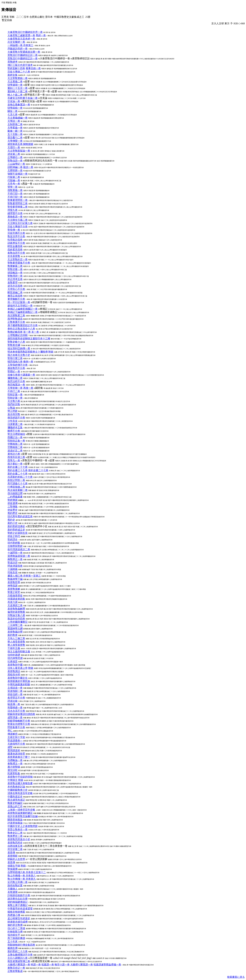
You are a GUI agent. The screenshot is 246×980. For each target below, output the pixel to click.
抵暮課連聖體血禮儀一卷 (107, 965)
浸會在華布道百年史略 (20, 793)
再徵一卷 (28, 388)
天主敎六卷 (14, 401)
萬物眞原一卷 (15, 217)
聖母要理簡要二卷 (18, 207)
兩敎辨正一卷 (15, 559)
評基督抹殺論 (15, 823)
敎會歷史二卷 (15, 836)
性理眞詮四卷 (15, 240)
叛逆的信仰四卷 (16, 619)
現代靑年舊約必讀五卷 (20, 516)
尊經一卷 (41, 35)
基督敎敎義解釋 (16, 609)
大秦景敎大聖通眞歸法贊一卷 (24, 52)
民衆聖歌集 (14, 773)
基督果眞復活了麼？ (19, 757)
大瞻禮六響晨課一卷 (19, 965)
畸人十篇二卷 (15, 95)
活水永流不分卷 (16, 711)
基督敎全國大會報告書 (20, 783)
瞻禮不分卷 (14, 431)
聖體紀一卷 (14, 371)
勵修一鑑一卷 (15, 131)
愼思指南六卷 (15, 362)
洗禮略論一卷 (15, 760)
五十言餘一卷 (15, 134)
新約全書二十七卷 (18, 467)
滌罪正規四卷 (15, 296)
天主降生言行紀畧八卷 (20, 223)
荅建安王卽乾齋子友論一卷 (23, 98)
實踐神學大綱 (15, 628)
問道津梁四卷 (15, 566)
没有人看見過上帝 (18, 668)
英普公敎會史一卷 (18, 829)
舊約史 (11, 520)
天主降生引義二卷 (18, 220)
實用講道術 (14, 750)
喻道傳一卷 (14, 704)
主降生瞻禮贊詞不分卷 (20, 955)
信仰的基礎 (14, 655)
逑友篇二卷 (14, 154)
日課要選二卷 (15, 424)
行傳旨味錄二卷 (16, 487)
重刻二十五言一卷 (18, 88)
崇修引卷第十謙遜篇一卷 (21, 375)
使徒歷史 (13, 510)
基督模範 (13, 856)
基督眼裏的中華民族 (19, 681)
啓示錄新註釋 (15, 493)
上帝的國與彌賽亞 (18, 622)
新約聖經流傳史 (16, 526)
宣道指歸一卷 (15, 691)
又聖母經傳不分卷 (18, 365)
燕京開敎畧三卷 (16, 315)
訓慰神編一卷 (15, 167)
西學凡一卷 (14, 460)
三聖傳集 (13, 507)
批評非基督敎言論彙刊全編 (23, 816)
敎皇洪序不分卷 (16, 236)
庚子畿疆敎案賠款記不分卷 (23, 325)
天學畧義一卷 (15, 128)
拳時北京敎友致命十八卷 (21, 329)
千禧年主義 (14, 648)
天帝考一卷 (14, 184)
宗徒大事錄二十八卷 (19, 72)
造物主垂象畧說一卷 (19, 105)
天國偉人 (13, 889)
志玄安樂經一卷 (16, 42)
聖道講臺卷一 (15, 740)
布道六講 (13, 602)
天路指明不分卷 (16, 744)
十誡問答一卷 (15, 553)
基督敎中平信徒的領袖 (20, 777)
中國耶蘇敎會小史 (18, 790)
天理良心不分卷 (16, 289)
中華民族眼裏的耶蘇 (19, 684)
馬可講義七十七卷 (18, 483)
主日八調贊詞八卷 (18, 958)
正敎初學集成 (15, 971)
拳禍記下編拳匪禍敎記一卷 (23, 312)
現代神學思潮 (15, 658)
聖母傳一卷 (14, 230)
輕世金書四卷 (15, 246)
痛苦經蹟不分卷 (16, 418)
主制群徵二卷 (15, 124)
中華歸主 (13, 780)
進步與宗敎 (14, 414)
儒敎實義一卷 (15, 190)
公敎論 (11, 408)
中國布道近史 (15, 797)
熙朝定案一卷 (15, 395)
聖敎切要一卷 (15, 269)
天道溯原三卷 (15, 605)
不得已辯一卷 (15, 194)
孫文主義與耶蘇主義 (19, 652)
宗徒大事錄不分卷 (18, 226)
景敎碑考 (13, 62)
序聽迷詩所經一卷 (18, 49)
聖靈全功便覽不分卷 (19, 724)
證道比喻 (13, 701)
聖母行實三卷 (15, 358)
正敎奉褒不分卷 (16, 322)
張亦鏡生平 (14, 935)
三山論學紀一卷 (16, 164)
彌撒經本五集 (15, 427)
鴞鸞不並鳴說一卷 (18, 174)
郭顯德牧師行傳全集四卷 (21, 945)
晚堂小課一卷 (62, 965)
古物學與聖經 (15, 546)
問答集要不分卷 (16, 727)
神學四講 (13, 586)
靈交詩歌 (13, 770)
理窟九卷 (13, 210)
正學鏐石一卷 (15, 157)
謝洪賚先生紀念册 (18, 899)
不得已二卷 (14, 391)
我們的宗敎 (14, 404)
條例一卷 (28, 362)
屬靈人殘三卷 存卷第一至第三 (24, 576)
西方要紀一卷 (15, 464)
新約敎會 (13, 635)
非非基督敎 (14, 256)
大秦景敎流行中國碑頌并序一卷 (25, 32)
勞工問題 (13, 411)
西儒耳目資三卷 (16, 457)
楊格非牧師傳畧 (16, 912)
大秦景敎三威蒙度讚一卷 (21, 35)
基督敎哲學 (14, 582)
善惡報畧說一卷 (16, 385)
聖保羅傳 (13, 869)
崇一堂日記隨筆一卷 (19, 302)
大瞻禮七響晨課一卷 (82, 965)
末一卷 (35, 332)
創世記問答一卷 (16, 480)
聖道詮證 (13, 563)
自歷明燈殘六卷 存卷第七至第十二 (27, 872)
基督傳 (11, 853)
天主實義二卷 (15, 82)
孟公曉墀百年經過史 (19, 918)
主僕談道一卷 (15, 688)
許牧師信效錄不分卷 (19, 895)
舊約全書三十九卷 (18, 470)
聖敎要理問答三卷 (18, 203)
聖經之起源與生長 (18, 533)
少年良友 (13, 421)
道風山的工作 (15, 806)
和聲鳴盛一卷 (15, 708)
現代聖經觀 (14, 543)
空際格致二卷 (15, 444)
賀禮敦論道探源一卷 (19, 556)
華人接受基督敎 (16, 642)
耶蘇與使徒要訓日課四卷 (21, 714)
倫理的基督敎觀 (16, 612)
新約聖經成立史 (16, 530)
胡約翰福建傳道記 (18, 902)
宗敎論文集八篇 (16, 615)
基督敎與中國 (15, 665)
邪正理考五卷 (15, 279)
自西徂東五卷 (15, 846)
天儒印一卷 (14, 147)
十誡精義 (13, 569)
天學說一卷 (14, 121)
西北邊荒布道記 (16, 800)
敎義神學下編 (15, 579)
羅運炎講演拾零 (16, 754)
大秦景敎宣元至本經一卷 (21, 39)
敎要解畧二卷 (15, 266)
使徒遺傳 (13, 503)
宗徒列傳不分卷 (16, 233)
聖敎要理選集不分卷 (19, 263)
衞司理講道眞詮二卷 (19, 549)
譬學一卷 (13, 187)
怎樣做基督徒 (15, 596)
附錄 (51, 352)
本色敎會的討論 (16, 787)
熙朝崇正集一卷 (16, 441)
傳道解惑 (13, 734)
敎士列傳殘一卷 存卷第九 (22, 879)
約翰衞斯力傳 (15, 932)
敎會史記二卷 (15, 833)
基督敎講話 (14, 671)
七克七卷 (13, 114)
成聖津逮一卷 (15, 717)
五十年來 (13, 941)
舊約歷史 (13, 513)
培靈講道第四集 (16, 599)
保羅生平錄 (14, 866)
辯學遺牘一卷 (15, 85)
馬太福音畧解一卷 (18, 490)
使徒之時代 (14, 536)
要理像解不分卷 (16, 299)
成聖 (10, 747)
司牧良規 (13, 572)
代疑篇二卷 (14, 177)
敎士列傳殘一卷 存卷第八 (22, 876)
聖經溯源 (13, 500)
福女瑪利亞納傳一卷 (19, 348)
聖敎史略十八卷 (16, 342)
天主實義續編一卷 (18, 118)
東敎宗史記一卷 (16, 968)
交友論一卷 (14, 101)
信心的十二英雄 (16, 928)
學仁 (10, 731)
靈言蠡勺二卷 (15, 138)
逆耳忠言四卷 (15, 286)
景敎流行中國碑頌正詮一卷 (23, 55)
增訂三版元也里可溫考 (20, 65)
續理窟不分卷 (15, 213)
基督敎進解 (14, 589)
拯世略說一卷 (15, 273)
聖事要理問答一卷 (18, 200)
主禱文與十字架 (16, 737)
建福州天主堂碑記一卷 (20, 306)
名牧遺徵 (13, 892)
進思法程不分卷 (16, 381)
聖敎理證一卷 (15, 276)
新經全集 (13, 75)
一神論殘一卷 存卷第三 (20, 45)
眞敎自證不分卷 (16, 253)
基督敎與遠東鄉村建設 (20, 813)
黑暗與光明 (14, 675)
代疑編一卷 (14, 180)
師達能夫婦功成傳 (18, 922)
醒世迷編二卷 (15, 292)
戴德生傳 (13, 948)
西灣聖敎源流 (15, 319)
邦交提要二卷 (15, 849)
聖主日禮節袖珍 (16, 434)
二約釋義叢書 (15, 497)
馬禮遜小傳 (14, 915)
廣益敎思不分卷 (16, 368)
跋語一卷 (28, 167)
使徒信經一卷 (15, 694)
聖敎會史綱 (14, 345)
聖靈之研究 (14, 592)
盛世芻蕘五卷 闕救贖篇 (20, 144)
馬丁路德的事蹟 (16, 938)
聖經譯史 (13, 540)
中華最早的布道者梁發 (20, 909)
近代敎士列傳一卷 (18, 882)
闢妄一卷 (13, 111)
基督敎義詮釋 (15, 632)
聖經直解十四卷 (16, 68)
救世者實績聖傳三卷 (19, 961)
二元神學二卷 (15, 625)
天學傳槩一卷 (15, 141)
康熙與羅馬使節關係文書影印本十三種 (29, 339)
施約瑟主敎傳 (15, 925)
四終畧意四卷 (15, 250)
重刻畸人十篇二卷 (18, 91)
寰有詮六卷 (14, 454)
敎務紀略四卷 (15, 332)
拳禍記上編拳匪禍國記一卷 (23, 309)
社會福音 (13, 661)
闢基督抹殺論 (15, 820)
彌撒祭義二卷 (15, 378)
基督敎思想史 (15, 843)
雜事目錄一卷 (33, 68)
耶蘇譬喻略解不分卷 (19, 721)
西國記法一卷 (15, 437)
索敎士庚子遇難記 (18, 905)
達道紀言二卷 (15, 451)
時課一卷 (36, 965)
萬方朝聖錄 (14, 767)
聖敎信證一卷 (15, 161)
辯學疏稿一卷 (15, 108)
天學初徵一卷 (15, 388)
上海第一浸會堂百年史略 (21, 810)
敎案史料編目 (15, 803)
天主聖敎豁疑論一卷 (19, 151)
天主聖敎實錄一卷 (18, 78)
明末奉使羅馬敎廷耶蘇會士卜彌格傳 (28, 352)
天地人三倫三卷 (16, 638)
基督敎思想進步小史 (19, 839)
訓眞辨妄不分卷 (16, 243)
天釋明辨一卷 (15, 170)
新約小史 (13, 523)
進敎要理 (13, 282)
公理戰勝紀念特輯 (18, 335)
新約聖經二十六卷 (18, 951)
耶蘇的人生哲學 (16, 859)
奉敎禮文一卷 (15, 764)
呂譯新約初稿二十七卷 (20, 477)
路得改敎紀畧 (15, 885)
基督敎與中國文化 (18, 678)
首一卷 (27, 332)
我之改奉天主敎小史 (19, 355)
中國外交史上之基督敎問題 (23, 826)
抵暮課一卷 (48, 965)
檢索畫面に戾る (236, 977)
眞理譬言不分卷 (16, 698)
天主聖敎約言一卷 (18, 259)
